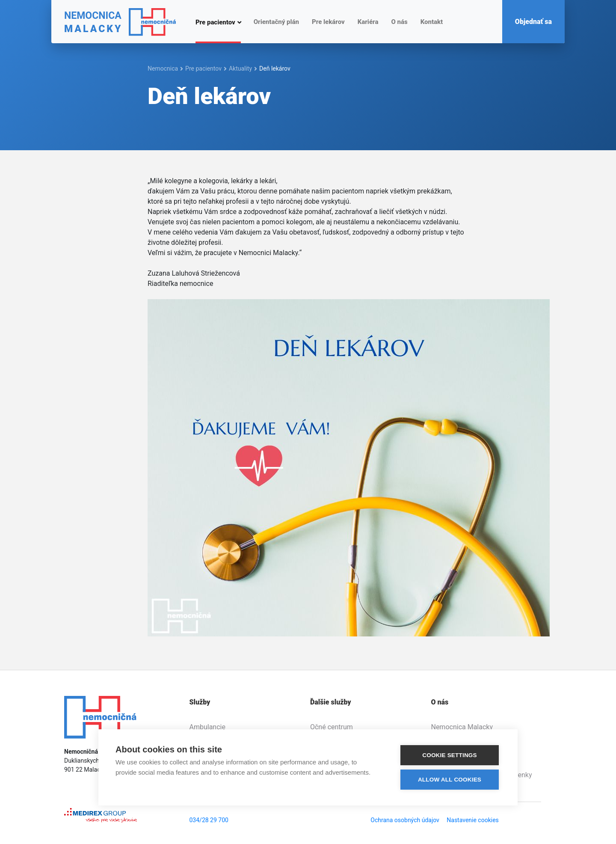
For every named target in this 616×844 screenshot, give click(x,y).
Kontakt (432, 22)
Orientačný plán (276, 22)
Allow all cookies (450, 780)
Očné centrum (332, 727)
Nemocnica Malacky (462, 727)
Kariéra (368, 22)
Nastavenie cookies (473, 820)
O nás (399, 22)
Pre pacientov (215, 22)
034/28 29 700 (209, 820)
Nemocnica (163, 68)
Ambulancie (207, 727)
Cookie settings (450, 755)
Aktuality (240, 68)
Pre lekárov (328, 22)
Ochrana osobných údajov (405, 820)
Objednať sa (533, 22)
